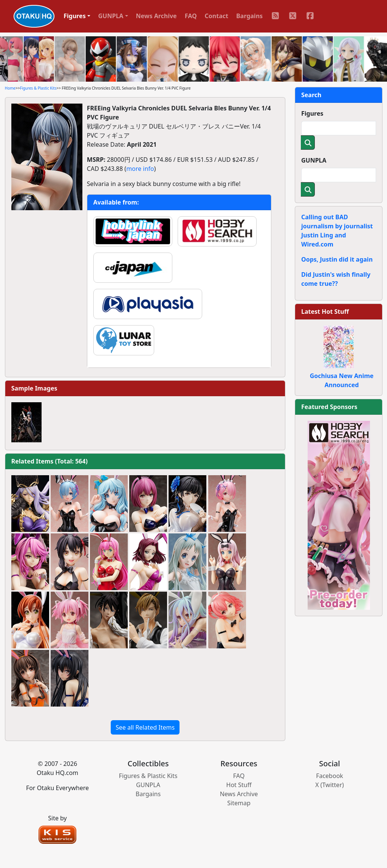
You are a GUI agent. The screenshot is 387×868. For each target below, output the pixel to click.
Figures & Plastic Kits (38, 88)
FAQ (191, 16)
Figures (312, 113)
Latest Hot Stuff (325, 312)
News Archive (156, 16)
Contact (217, 16)
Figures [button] (75, 16)
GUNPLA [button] (111, 16)
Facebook (330, 776)
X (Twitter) (330, 785)
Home (10, 88)
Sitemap (239, 803)
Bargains (249, 16)
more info (140, 169)
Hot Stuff (239, 785)
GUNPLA (314, 160)
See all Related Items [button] (145, 727)
